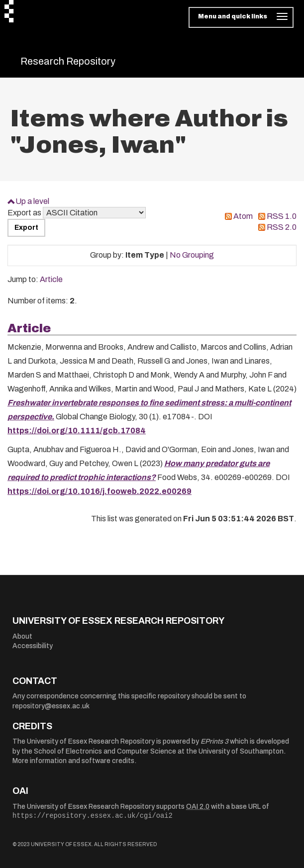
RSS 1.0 (282, 216)
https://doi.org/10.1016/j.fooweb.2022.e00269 (100, 491)
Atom (243, 216)
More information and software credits (73, 761)
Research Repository (68, 61)
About (22, 636)
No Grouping (192, 255)
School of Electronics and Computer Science (105, 751)
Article (51, 279)
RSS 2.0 (282, 227)
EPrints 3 (214, 741)
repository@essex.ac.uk (51, 706)
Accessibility (33, 646)
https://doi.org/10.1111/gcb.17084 (77, 431)
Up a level (32, 201)
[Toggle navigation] (241, 17)
